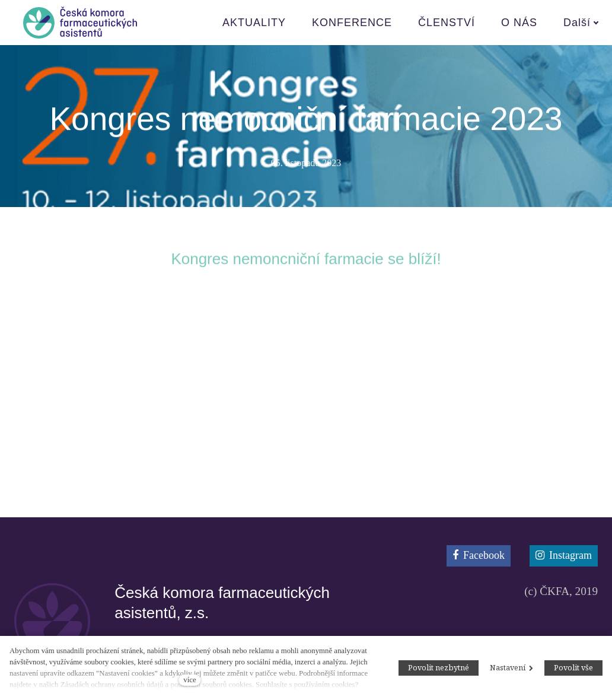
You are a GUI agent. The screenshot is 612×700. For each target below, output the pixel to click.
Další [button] (581, 23)
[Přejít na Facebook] (479, 556)
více (189, 680)
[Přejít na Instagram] (564, 556)
